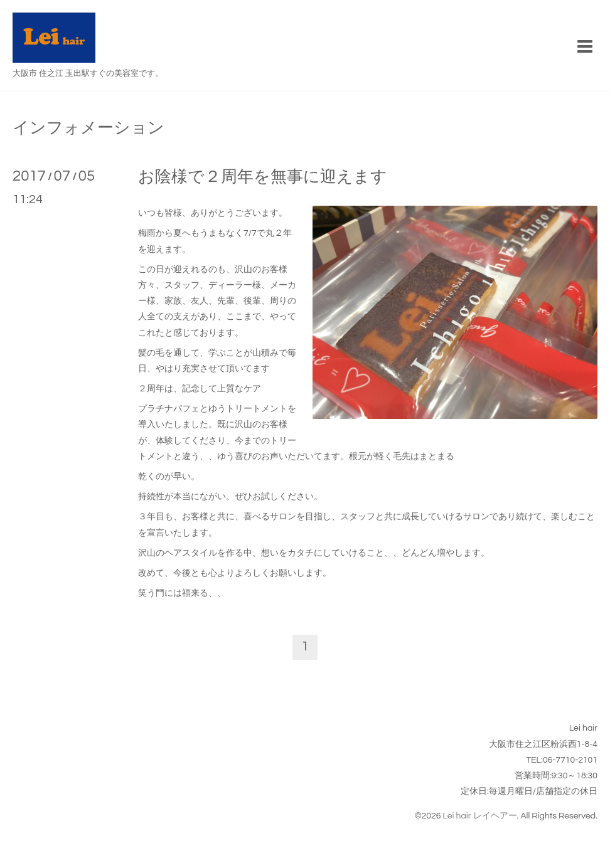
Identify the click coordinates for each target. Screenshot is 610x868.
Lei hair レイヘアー (479, 816)
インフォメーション (88, 128)
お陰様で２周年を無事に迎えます (263, 177)
